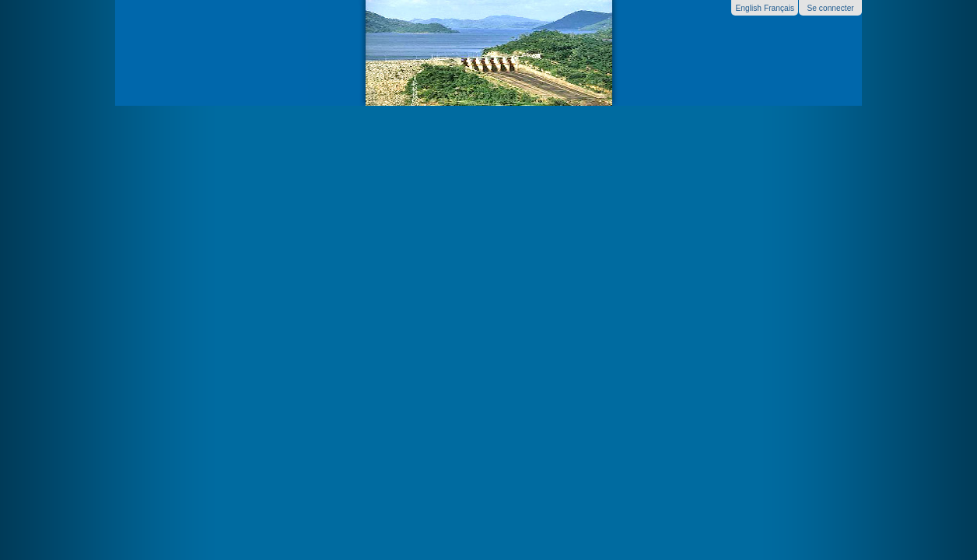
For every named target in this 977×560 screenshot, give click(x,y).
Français (779, 8)
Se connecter (830, 8)
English (748, 8)
